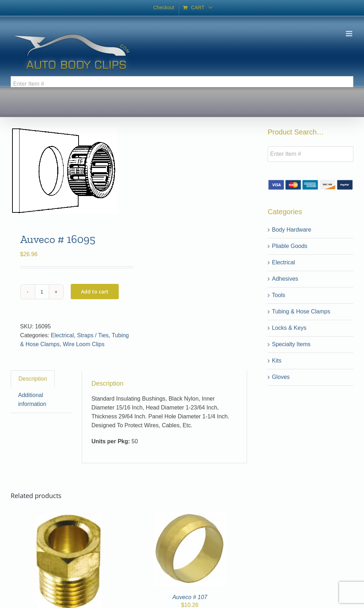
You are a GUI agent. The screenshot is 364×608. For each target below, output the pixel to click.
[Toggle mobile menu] (350, 34)
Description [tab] (33, 379)
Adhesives (285, 279)
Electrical (62, 335)
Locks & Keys (289, 328)
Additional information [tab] (32, 400)
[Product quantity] (42, 292)
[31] (68, 516)
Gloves (281, 377)
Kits (277, 361)
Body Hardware (291, 230)
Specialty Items (291, 344)
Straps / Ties (93, 335)
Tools (279, 295)
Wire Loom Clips (84, 344)
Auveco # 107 (190, 597)
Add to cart (95, 292)
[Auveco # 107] (190, 516)
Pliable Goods (290, 246)
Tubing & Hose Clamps (301, 311)
